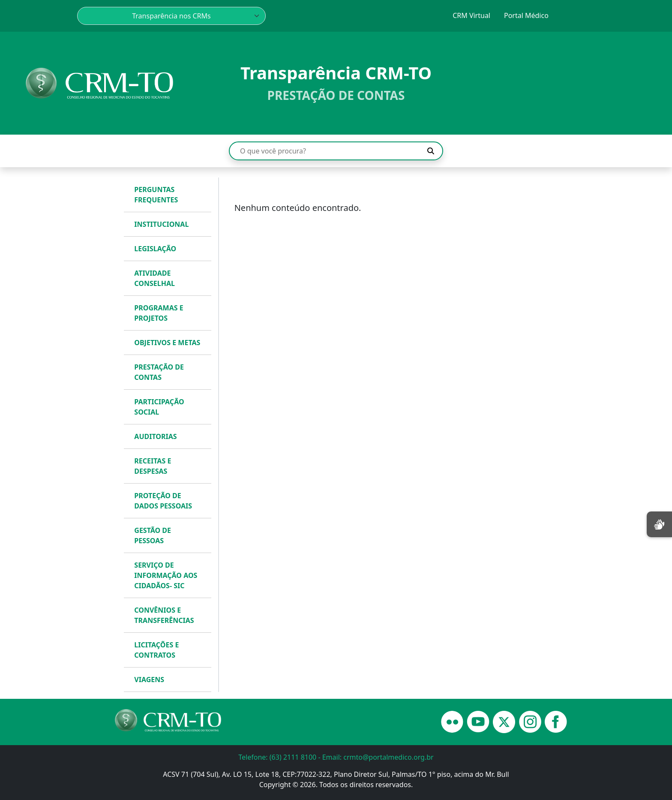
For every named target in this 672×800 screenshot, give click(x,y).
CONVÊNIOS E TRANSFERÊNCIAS (164, 615)
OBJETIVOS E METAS (167, 343)
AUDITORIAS (155, 436)
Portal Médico (526, 15)
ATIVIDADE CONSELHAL (154, 278)
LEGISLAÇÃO (155, 249)
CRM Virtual (471, 15)
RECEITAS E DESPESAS (153, 466)
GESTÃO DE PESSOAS (153, 535)
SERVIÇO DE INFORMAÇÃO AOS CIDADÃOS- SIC (166, 575)
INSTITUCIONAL (161, 224)
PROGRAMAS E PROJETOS (159, 313)
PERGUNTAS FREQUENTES (156, 195)
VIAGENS (149, 680)
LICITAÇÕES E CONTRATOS (156, 650)
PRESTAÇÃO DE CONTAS (159, 372)
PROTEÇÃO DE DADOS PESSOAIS (163, 501)
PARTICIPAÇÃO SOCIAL (159, 407)
